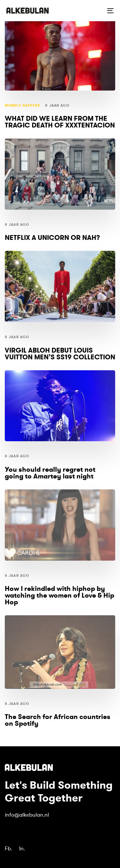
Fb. (8, 849)
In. (22, 849)
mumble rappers (23, 105)
